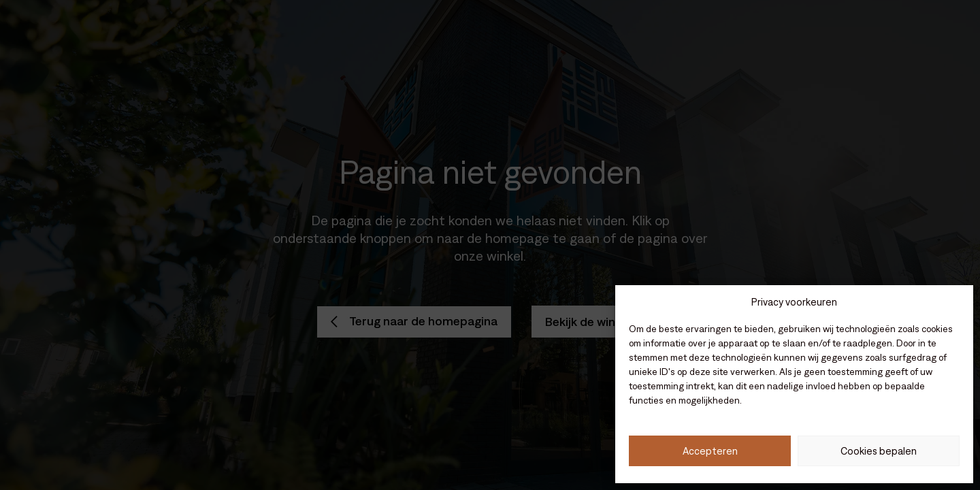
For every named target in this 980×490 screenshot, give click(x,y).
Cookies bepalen (879, 451)
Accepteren (710, 451)
